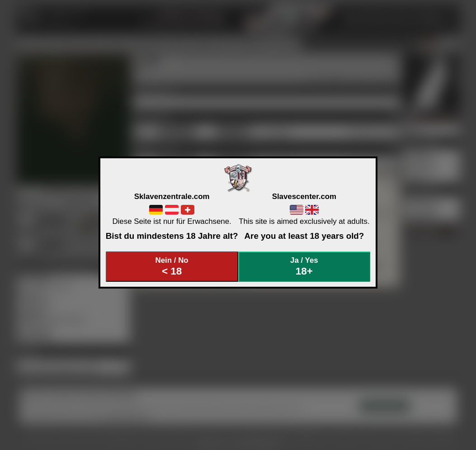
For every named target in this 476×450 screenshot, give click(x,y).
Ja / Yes (304, 267)
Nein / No (172, 267)
